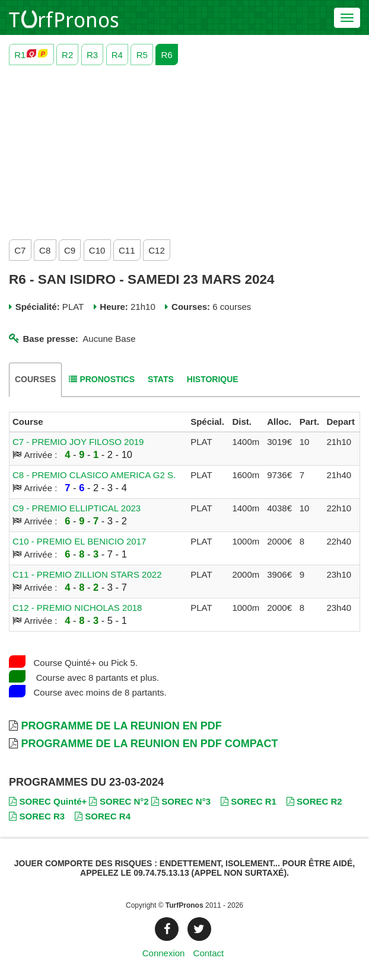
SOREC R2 (314, 801)
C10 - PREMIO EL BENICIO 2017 (79, 541)
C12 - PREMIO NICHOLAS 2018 (77, 608)
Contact (209, 953)
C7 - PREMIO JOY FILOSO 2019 (78, 442)
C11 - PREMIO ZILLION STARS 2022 (87, 574)
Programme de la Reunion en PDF (121, 726)
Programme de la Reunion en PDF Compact (149, 744)
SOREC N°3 (181, 801)
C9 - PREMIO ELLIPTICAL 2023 (77, 508)
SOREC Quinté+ (48, 801)
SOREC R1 (249, 801)
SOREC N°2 (119, 801)
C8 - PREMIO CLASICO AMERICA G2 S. (94, 475)
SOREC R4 (103, 816)
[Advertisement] (184, 149)
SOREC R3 (37, 816)
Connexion (164, 953)
